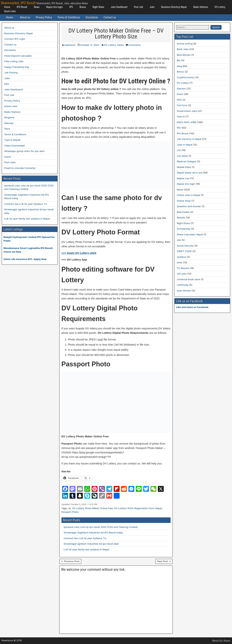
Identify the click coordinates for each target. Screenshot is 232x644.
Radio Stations (201, 7)
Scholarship (183, 229)
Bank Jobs (183, 49)
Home (7, 7)
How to (181, 116)
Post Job (138, 7)
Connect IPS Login (15, 39)
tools (180, 262)
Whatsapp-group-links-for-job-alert (24, 151)
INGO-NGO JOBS (187, 122)
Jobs (152, 7)
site (179, 240)
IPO (71, 7)
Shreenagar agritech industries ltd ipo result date (91, 544)
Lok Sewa (182, 156)
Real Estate (183, 212)
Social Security (185, 246)
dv (70, 508)
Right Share (98, 7)
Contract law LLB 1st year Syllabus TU (85, 538)
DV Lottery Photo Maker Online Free (93, 508)
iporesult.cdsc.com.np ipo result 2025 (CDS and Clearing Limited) (101, 527)
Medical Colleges (187, 161)
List (179, 150)
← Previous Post (70, 561)
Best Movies (184, 55)
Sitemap (9, 123)
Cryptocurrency (186, 77)
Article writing (185, 44)
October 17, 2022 (90, 45)
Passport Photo (70, 512)
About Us (217, 641)
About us (25, 17)
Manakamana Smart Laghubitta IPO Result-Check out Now (29, 250)
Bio (179, 60)
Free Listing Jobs (14, 61)
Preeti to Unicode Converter (20, 168)
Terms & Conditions (69, 17)
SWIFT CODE (184, 251)
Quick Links (10, 11)
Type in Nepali (12, 140)
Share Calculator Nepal (190, 234)
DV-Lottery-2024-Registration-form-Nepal (138, 508)
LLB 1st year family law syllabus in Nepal (86, 549)
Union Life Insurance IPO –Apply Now (25, 259)
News (37, 7)
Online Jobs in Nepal (188, 195)
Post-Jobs (10, 162)
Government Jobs (187, 111)
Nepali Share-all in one (190, 173)
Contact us (110, 17)
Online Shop (184, 201)
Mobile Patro (184, 167)
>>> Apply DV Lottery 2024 (79, 253)
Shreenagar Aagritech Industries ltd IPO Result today (93, 532)
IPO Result (22, 7)
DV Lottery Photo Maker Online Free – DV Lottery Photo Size (116, 33)
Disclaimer (92, 17)
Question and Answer (189, 206)
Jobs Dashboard (119, 7)
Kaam (227, 641)
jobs (7, 84)
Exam (180, 94)
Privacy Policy (44, 17)
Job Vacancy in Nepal (189, 139)
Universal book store (188, 279)
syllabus (181, 257)
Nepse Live (183, 178)
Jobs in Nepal (185, 145)
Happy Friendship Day (17, 67)
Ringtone (9, 117)
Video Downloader (15, 146)
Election (181, 89)
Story (7, 129)
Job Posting (11, 72)
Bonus (83, 7)
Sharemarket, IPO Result (18, 3)
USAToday (183, 285)
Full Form (182, 105)
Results (181, 217)
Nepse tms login (54, 7)
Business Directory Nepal (174, 7)
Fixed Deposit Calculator (18, 56)
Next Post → (164, 561)
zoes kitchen (184, 291)
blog (179, 66)
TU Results (183, 268)
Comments (134, 45)
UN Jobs (182, 274)
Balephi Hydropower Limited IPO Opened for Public (29, 239)
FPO (179, 100)
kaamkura (70, 45)
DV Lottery (220, 7)
